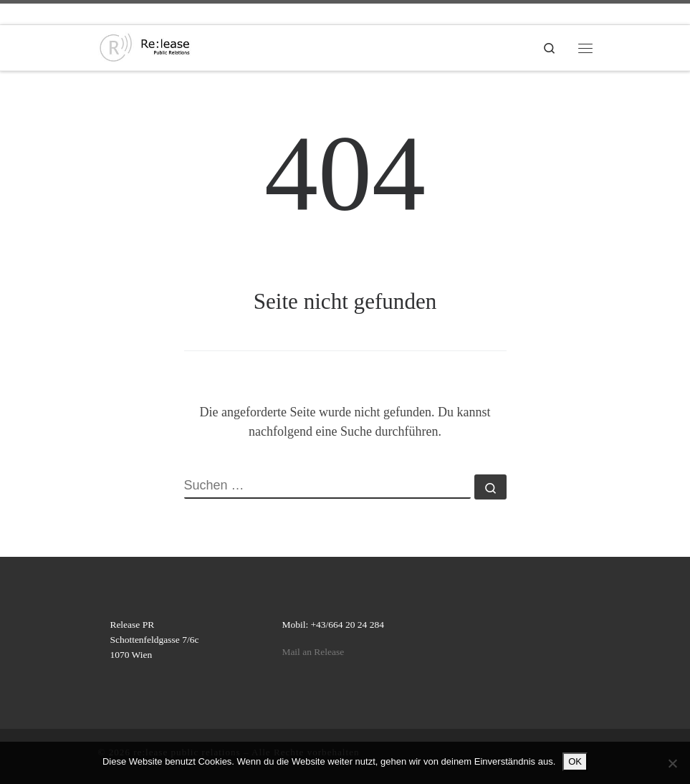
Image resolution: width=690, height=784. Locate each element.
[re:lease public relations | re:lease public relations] (145, 46)
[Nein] (672, 763)
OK (575, 761)
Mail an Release (313, 652)
